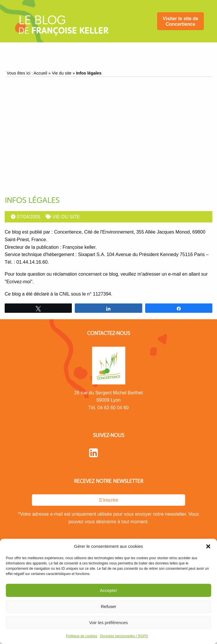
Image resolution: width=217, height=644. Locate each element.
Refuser (108, 606)
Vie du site (62, 73)
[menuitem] (180, 21)
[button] (208, 546)
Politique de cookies (82, 636)
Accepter (108, 590)
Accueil (40, 73)
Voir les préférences (108, 623)
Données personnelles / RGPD (124, 636)
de (63, 27)
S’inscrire (109, 500)
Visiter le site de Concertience (180, 21)
